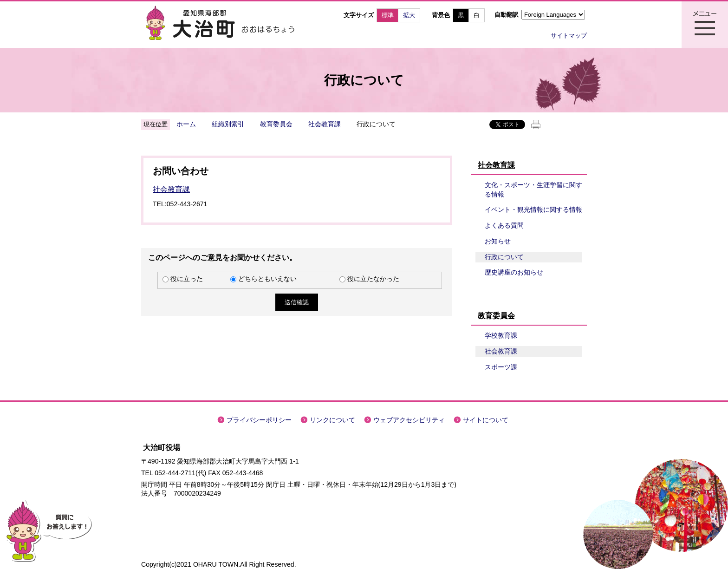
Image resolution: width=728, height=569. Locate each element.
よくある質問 (504, 225)
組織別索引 (228, 124)
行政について (504, 257)
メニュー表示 (705, 25)
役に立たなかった (373, 279)
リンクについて (332, 420)
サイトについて (486, 420)
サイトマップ (569, 36)
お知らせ (498, 241)
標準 (388, 15)
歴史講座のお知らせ (514, 272)
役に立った (187, 279)
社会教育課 (325, 124)
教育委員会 (276, 124)
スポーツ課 (501, 367)
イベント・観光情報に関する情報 (533, 209)
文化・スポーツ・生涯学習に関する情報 (533, 190)
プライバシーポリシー (259, 420)
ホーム (186, 124)
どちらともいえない (267, 279)
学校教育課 (501, 335)
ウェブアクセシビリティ (409, 420)
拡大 (409, 15)
